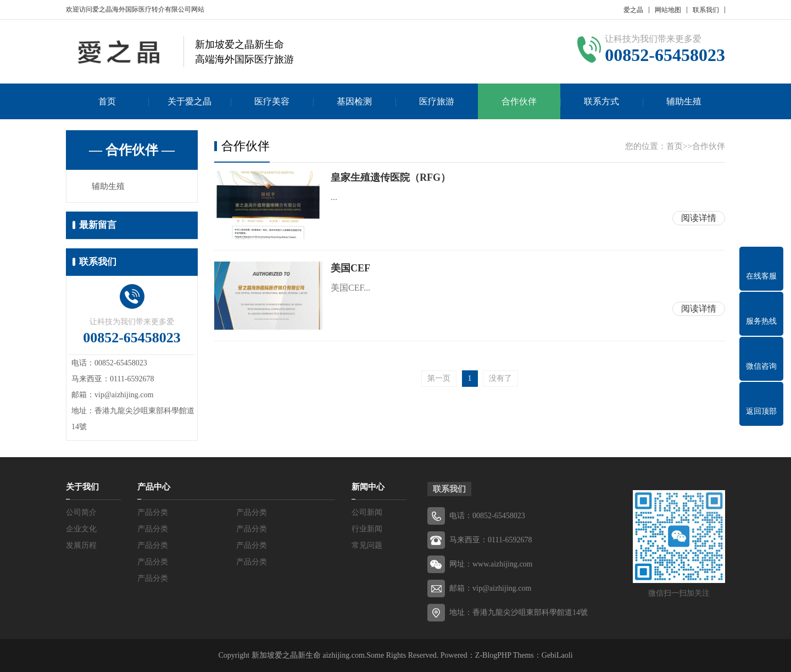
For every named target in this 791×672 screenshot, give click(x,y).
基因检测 (354, 101)
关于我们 (82, 487)
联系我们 (706, 10)
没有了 (500, 378)
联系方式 (601, 101)
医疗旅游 (437, 101)
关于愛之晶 (190, 101)
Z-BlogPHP (493, 655)
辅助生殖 (684, 101)
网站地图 (668, 10)
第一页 (439, 378)
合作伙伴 (519, 101)
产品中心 (154, 487)
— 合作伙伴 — (132, 150)
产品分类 (153, 512)
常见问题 (367, 545)
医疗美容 (272, 101)
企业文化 (81, 529)
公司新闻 (367, 512)
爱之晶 (633, 10)
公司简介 (81, 512)
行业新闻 (367, 529)
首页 (107, 101)
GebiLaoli (557, 655)
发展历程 (81, 545)
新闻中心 (368, 487)
